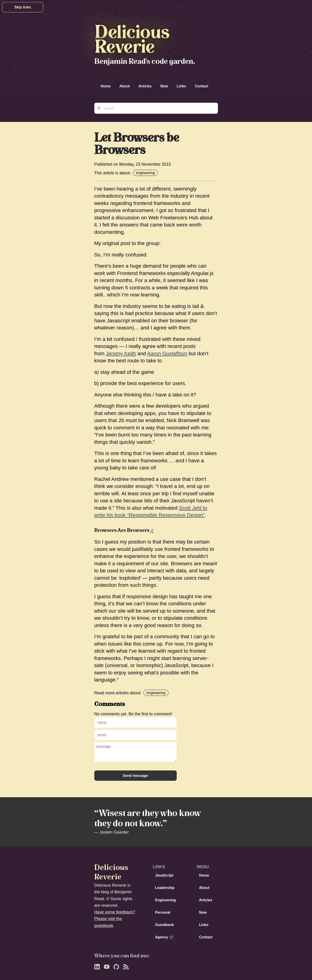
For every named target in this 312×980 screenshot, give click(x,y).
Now (164, 86)
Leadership (165, 888)
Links (181, 86)
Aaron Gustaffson (167, 354)
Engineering (165, 900)
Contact (202, 86)
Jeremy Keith (121, 354)
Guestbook (164, 925)
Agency (164, 937)
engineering (145, 173)
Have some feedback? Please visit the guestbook (115, 919)
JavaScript (164, 875)
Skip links (23, 7)
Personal (163, 912)
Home (106, 86)
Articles (145, 86)
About (124, 86)
